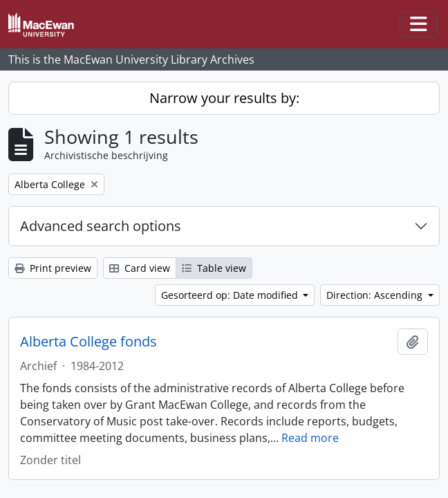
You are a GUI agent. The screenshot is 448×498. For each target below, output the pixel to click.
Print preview (53, 268)
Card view (140, 268)
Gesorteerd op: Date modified (231, 295)
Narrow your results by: (224, 98)
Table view (214, 268)
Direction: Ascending (376, 295)
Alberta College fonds (88, 342)
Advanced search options (101, 226)
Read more (310, 438)
